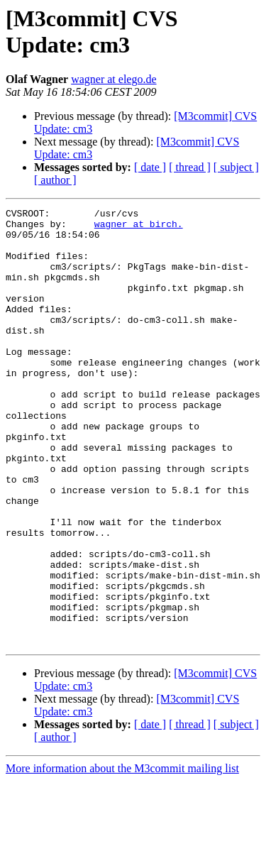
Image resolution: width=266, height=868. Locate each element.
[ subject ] (236, 167)
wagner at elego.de (113, 79)
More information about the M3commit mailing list (122, 856)
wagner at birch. (139, 228)
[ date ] (150, 167)
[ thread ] (190, 167)
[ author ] (55, 180)
